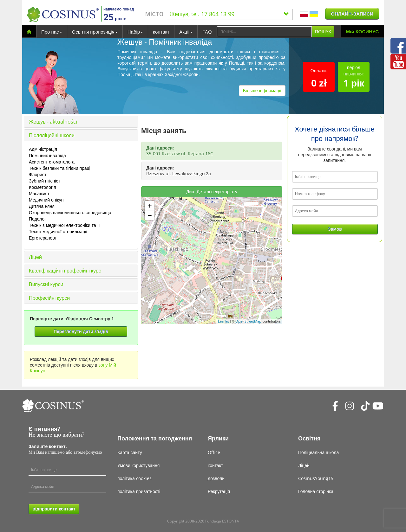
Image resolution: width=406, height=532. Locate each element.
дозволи (216, 478)
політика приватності (139, 491)
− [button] (150, 215)
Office (214, 452)
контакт (161, 32)
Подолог (37, 219)
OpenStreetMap (248, 321)
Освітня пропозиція (95, 32)
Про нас (52, 32)
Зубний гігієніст (45, 181)
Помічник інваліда (47, 155)
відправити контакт (54, 509)
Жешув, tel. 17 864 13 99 (229, 14)
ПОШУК (323, 32)
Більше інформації (262, 90)
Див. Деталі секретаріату (212, 192)
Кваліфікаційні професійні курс (65, 271)
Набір (135, 32)
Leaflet (223, 321)
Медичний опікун (46, 200)
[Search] (264, 32)
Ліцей (35, 257)
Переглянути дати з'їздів (81, 331)
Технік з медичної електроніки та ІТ (65, 225)
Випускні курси (46, 284)
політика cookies (134, 478)
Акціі (186, 32)
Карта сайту (130, 452)
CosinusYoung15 (316, 478)
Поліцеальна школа (318, 452)
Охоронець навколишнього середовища (70, 212)
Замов (335, 229)
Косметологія (43, 187)
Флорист (38, 174)
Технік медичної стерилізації (58, 231)
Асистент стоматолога (52, 162)
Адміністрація (43, 149)
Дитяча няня (42, 206)
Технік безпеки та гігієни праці (60, 168)
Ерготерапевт (43, 238)
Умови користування (138, 465)
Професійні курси (49, 298)
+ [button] (150, 206)
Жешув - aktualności (53, 122)
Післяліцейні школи (52, 135)
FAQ (207, 32)
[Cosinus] (63, 14)
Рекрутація (219, 491)
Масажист (39, 193)
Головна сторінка (316, 491)
